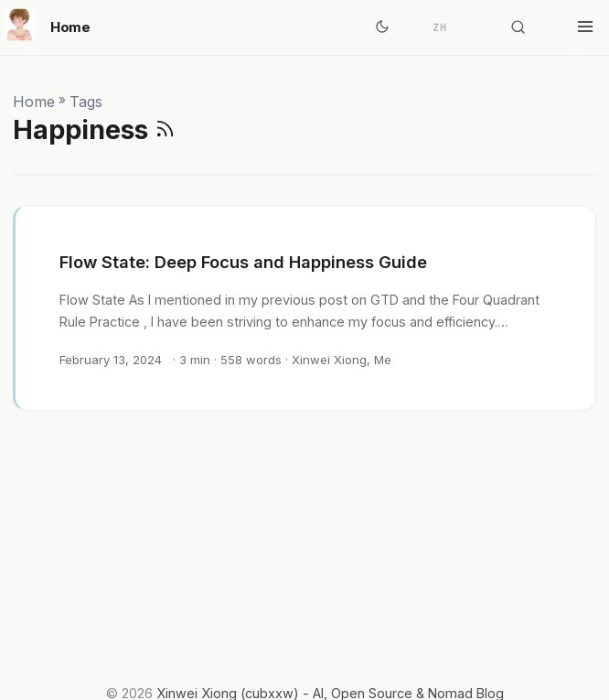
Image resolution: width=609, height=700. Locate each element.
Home (47, 24)
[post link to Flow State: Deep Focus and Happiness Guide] (305, 308)
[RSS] (165, 129)
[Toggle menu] (585, 27)
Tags (86, 102)
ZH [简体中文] (440, 27)
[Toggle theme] (382, 27)
